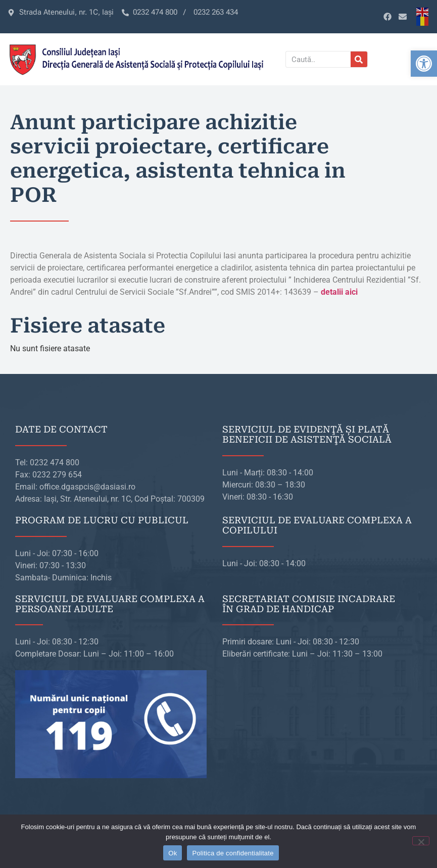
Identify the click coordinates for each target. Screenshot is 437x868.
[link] (424, 64)
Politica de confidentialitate (233, 853)
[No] (421, 841)
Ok (173, 853)
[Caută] (359, 59)
